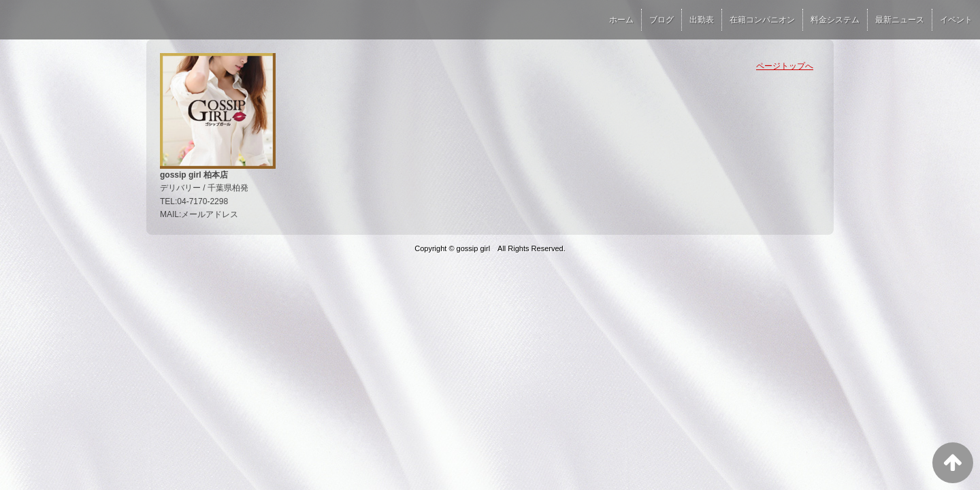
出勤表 (702, 20)
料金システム (835, 20)
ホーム (621, 20)
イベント (956, 20)
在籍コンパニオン (762, 20)
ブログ (661, 20)
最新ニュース (900, 20)
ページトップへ (785, 66)
